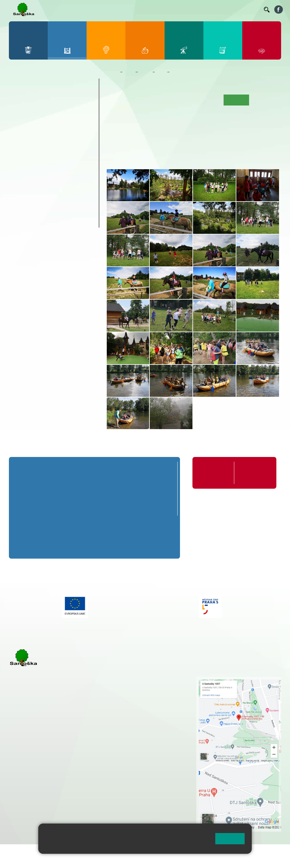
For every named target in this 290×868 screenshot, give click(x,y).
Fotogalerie (183, 72)
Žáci (129, 72)
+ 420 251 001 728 (148, 686)
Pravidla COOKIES (47, 860)
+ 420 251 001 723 (35, 751)
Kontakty (251, 9)
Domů (112, 72)
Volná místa (227, 9)
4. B (67, 114)
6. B (19, 159)
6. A (19, 148)
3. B (51, 114)
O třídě (131, 100)
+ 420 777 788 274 (146, 692)
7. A (35, 148)
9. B (67, 159)
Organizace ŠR (151, 9)
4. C (67, 125)
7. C (35, 171)
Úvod (114, 100)
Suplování (178, 9)
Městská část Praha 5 (29, 805)
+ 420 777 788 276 (71, 781)
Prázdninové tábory (39, 199)
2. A (35, 102)
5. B (83, 114)
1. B (19, 114)
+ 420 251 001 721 (149, 680)
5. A (83, 102)
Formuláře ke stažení (252, 473)
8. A (51, 148)
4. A (67, 102)
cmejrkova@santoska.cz (45, 757)
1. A (19, 102)
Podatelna (202, 9)
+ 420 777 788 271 (71, 751)
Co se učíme (177, 100)
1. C (19, 125)
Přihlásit (146, 852)
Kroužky (24, 187)
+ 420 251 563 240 (35, 781)
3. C (51, 125)
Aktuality (152, 100)
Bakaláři (75, 9)
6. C (19, 171)
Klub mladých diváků (41, 210)
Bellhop (95, 9)
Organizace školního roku (213, 473)
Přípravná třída (33, 84)
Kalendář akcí (207, 100)
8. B (51, 159)
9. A (67, 148)
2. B (35, 114)
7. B (35, 159)
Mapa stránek (120, 852)
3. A (51, 102)
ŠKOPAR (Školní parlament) (50, 222)
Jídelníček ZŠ (119, 9)
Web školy (270, 852)
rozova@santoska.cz (41, 788)
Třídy (145, 72)
